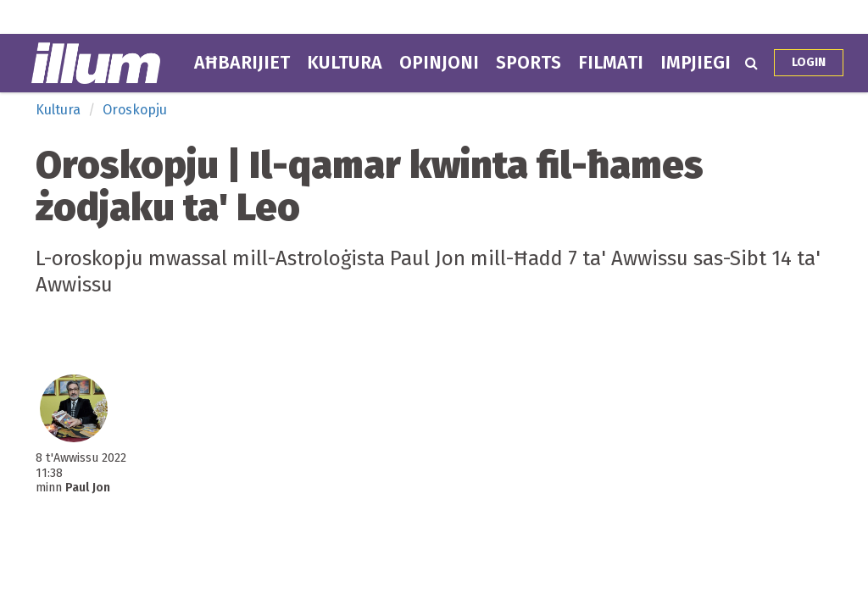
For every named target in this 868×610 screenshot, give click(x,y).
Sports (529, 63)
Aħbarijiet (242, 63)
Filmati (611, 63)
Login (809, 62)
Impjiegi (696, 63)
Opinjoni (439, 63)
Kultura (345, 63)
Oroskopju (135, 110)
